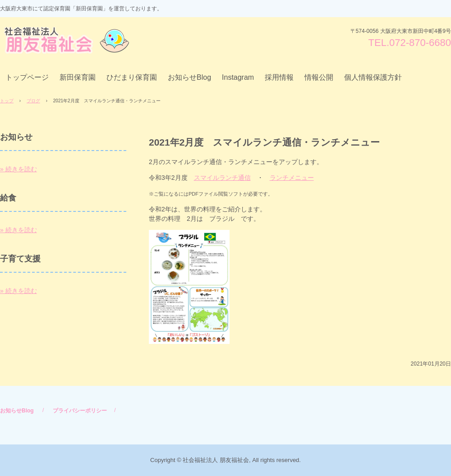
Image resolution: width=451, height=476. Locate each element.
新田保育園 (78, 77)
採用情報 (279, 77)
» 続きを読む (18, 169)
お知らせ (16, 137)
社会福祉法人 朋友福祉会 (69, 40)
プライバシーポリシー (80, 411)
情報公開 (319, 77)
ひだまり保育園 (132, 77)
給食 (8, 198)
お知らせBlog (189, 77)
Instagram (238, 77)
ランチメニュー (292, 178)
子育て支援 (20, 259)
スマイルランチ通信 (222, 178)
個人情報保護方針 (373, 77)
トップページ (27, 77)
